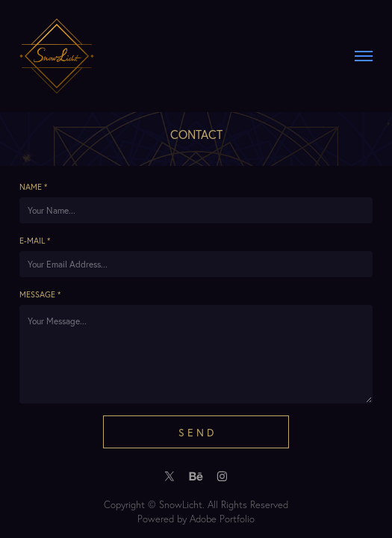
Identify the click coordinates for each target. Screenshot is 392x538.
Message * (40, 294)
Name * (33, 187)
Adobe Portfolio (222, 519)
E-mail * (35, 241)
